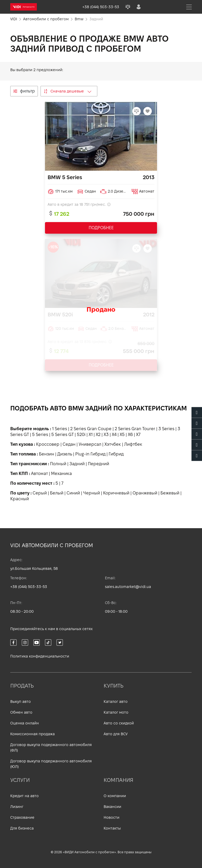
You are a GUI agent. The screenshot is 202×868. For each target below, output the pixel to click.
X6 (130, 435)
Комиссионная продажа (32, 734)
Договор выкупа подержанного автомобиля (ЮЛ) (51, 764)
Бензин (47, 454)
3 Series (166, 429)
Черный (92, 493)
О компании (115, 796)
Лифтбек (133, 444)
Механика (61, 474)
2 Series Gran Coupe (91, 429)
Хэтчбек (113, 444)
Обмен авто (21, 712)
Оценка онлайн (25, 723)
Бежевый (170, 493)
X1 (91, 435)
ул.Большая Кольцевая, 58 (34, 568)
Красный (20, 499)
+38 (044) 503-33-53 (29, 587)
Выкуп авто (21, 702)
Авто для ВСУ (116, 734)
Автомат (39, 474)
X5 (122, 435)
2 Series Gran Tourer (135, 429)
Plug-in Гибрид (90, 454)
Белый (57, 493)
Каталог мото (116, 712)
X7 (138, 435)
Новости (112, 817)
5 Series (40, 435)
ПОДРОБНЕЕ (101, 228)
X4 (114, 435)
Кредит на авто (24, 796)
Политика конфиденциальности (40, 656)
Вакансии (112, 807)
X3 (106, 435)
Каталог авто (116, 702)
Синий (73, 493)
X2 (98, 435)
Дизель (65, 454)
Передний (99, 464)
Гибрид (116, 454)
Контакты (112, 828)
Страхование (22, 817)
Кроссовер (48, 444)
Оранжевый (145, 493)
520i (81, 435)
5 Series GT (62, 435)
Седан (69, 444)
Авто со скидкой (119, 723)
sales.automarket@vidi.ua (128, 587)
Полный (58, 464)
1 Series (60, 429)
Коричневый (116, 493)
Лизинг (17, 807)
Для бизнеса (22, 828)
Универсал (90, 444)
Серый (40, 493)
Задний (77, 464)
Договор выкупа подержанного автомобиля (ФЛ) (51, 747)
